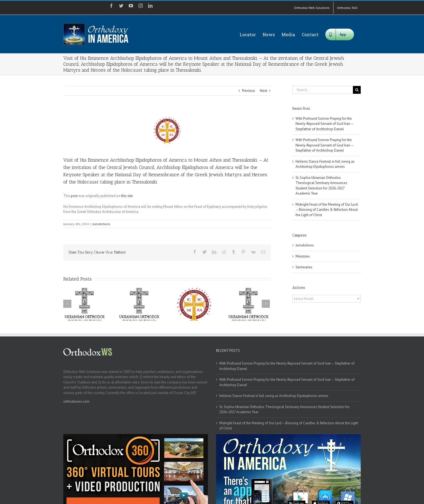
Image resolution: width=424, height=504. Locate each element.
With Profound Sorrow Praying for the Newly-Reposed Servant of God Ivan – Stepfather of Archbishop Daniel (324, 124)
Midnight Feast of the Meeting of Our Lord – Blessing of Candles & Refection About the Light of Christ (327, 210)
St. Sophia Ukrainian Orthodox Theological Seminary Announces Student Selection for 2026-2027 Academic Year (284, 410)
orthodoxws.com (76, 401)
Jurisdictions (101, 224)
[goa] (167, 130)
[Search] (357, 90)
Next (264, 91)
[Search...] (323, 90)
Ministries (303, 256)
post (74, 196)
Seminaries (304, 267)
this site (127, 196)
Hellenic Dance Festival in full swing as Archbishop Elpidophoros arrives (274, 396)
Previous (249, 91)
